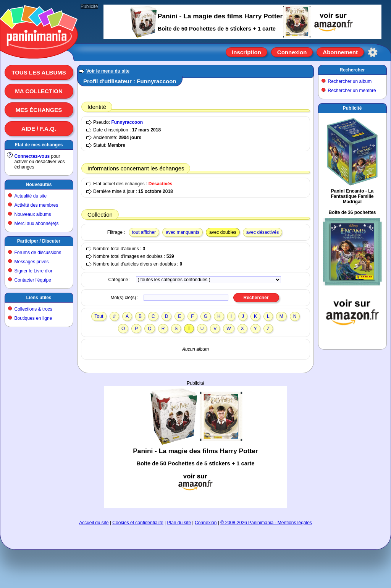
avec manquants (183, 232)
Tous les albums (39, 72)
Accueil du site (94, 523)
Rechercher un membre (352, 91)
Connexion (292, 52)
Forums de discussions (38, 253)
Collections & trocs (33, 309)
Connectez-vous (32, 156)
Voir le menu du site (108, 71)
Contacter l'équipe (33, 280)
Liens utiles (39, 298)
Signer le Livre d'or (34, 271)
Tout (99, 316)
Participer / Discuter (39, 241)
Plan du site (179, 523)
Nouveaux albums (33, 214)
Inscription (246, 52)
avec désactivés (263, 232)
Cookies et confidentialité (138, 523)
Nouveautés (39, 185)
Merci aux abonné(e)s (37, 224)
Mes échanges (39, 110)
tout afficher (144, 232)
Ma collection (39, 91)
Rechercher (352, 70)
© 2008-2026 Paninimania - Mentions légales (266, 523)
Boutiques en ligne (33, 318)
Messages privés (32, 262)
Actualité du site (31, 196)
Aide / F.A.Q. (39, 129)
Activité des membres (36, 205)
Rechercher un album (350, 81)
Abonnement (340, 52)
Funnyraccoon (127, 122)
